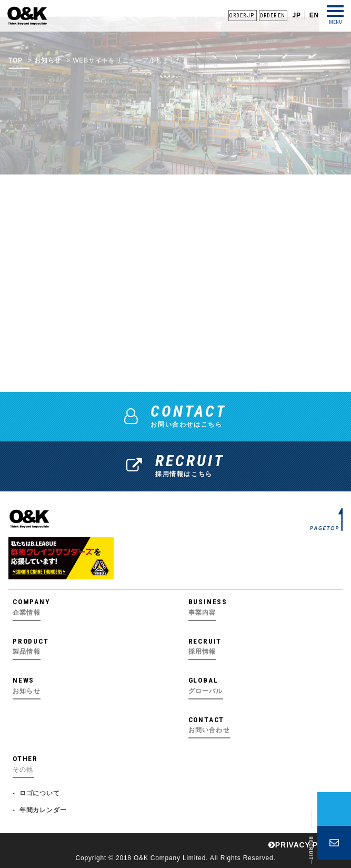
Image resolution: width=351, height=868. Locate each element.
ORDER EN (272, 16)
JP (296, 15)
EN (314, 15)
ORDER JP (241, 16)
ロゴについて (40, 793)
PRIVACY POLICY (305, 845)
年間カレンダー (43, 810)
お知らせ (48, 68)
